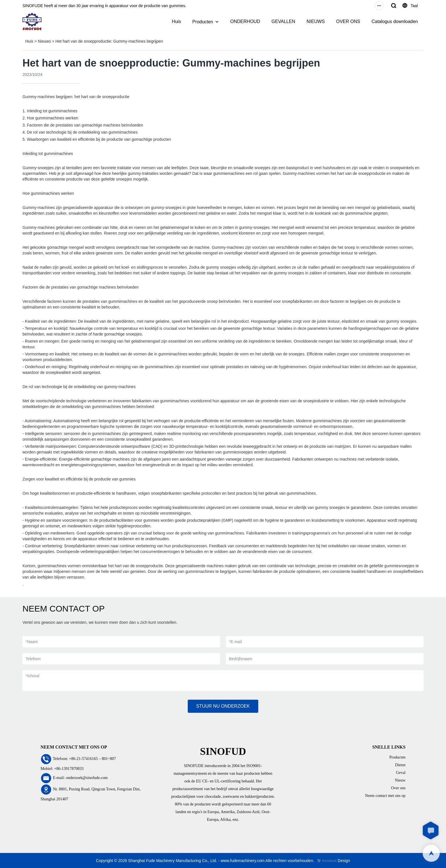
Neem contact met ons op (385, 796)
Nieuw (400, 780)
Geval (401, 773)
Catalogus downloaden (395, 21)
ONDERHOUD (245, 21)
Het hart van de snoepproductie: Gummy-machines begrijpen (109, 41)
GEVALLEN (283, 21)
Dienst (400, 765)
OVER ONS (348, 21)
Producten (203, 22)
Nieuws (44, 41)
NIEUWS (316, 21)
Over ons (398, 788)
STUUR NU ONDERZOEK (223, 706)
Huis (176, 21)
